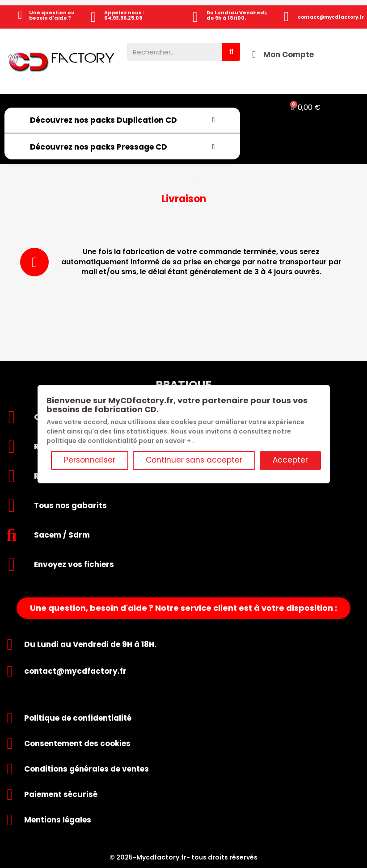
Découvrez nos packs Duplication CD (122, 120)
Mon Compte (289, 54)
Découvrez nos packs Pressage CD (122, 147)
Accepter (290, 460)
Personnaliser (90, 460)
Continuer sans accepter (194, 460)
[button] (183, 608)
